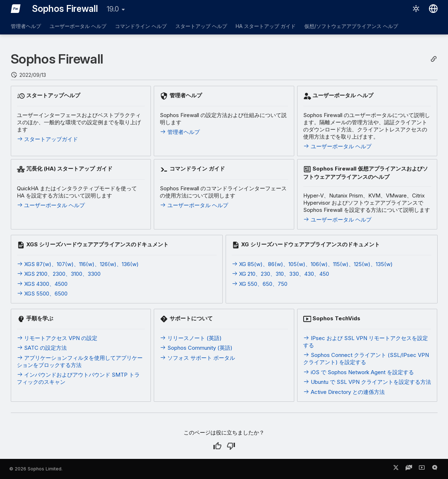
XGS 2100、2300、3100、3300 (59, 274)
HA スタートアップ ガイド (266, 26)
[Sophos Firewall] (16, 9)
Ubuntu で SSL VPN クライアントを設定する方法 (367, 382)
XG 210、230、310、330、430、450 (281, 274)
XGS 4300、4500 (42, 284)
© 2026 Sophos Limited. (36, 469)
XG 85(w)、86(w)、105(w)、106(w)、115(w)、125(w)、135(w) (312, 264)
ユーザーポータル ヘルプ (78, 26)
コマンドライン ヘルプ (141, 26)
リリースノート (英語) (191, 338)
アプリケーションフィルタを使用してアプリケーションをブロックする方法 (80, 361)
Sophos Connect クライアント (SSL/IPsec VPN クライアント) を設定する (366, 359)
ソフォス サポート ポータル (197, 358)
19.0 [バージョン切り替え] (113, 9)
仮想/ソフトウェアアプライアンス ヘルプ (351, 26)
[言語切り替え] (433, 9)
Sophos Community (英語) (196, 348)
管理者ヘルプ (26, 26)
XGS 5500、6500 (42, 294)
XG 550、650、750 (260, 284)
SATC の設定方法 (42, 348)
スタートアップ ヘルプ (201, 26)
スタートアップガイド (48, 139)
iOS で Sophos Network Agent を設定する (359, 372)
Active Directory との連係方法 (344, 392)
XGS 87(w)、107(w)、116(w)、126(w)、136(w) (78, 264)
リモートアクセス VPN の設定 (57, 338)
